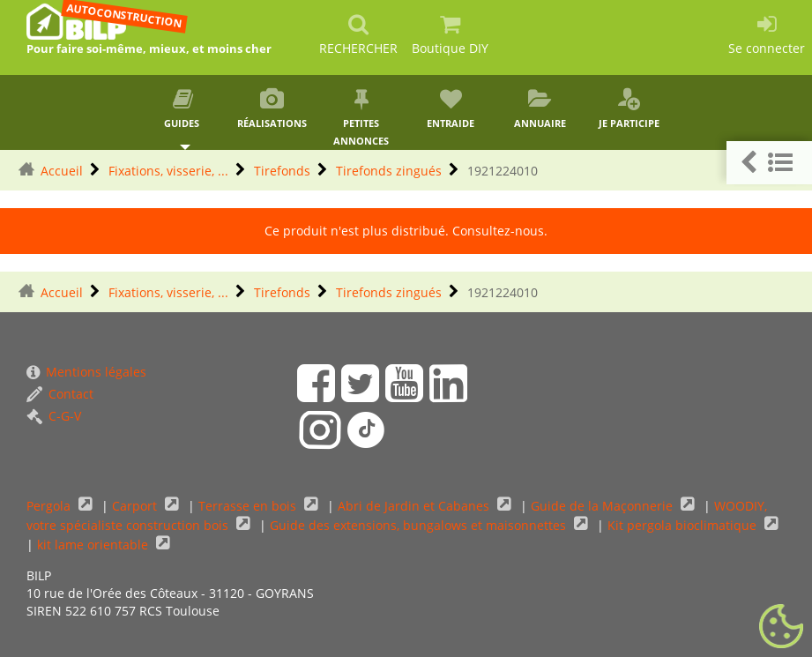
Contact (60, 394)
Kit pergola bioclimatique (684, 525)
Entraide (450, 109)
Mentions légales (86, 372)
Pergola (50, 506)
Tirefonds (282, 171)
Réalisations (272, 109)
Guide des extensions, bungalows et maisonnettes (420, 525)
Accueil (62, 171)
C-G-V (54, 416)
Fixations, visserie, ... (168, 171)
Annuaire (540, 109)
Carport (136, 506)
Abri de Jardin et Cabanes (415, 506)
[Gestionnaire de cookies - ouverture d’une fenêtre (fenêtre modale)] (781, 627)
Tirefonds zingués (389, 171)
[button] (769, 163)
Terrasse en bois (249, 506)
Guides (183, 109)
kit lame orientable (94, 545)
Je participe (629, 109)
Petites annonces (361, 118)
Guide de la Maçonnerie (603, 506)
